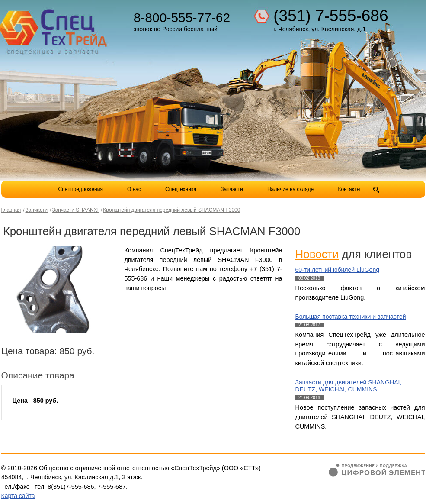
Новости (317, 254)
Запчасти (232, 189)
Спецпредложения (80, 189)
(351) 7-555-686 (331, 16)
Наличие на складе (290, 189)
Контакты (349, 189)
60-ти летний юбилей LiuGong (337, 270)
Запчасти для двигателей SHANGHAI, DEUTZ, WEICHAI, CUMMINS (349, 386)
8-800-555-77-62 (182, 18)
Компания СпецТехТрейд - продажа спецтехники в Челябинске (54, 29)
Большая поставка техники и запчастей (351, 317)
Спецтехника (181, 189)
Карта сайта (18, 496)
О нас (134, 189)
